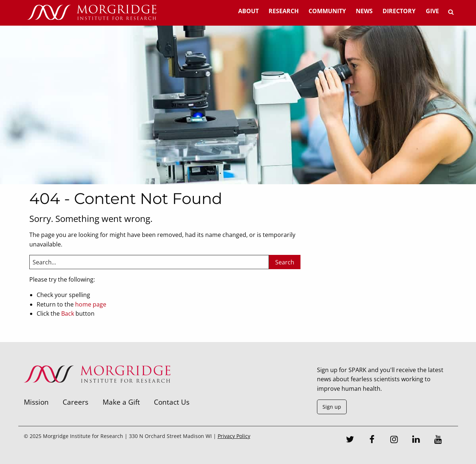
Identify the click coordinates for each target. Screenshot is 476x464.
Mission (36, 402)
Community (327, 11)
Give (432, 11)
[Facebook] (372, 440)
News (364, 11)
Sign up (332, 407)
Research (284, 11)
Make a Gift (121, 402)
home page (91, 304)
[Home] (92, 13)
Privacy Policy (234, 436)
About (248, 11)
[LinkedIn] (416, 440)
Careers (75, 402)
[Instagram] (394, 440)
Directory (399, 11)
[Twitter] (350, 440)
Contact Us (172, 402)
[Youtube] (438, 440)
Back (68, 313)
